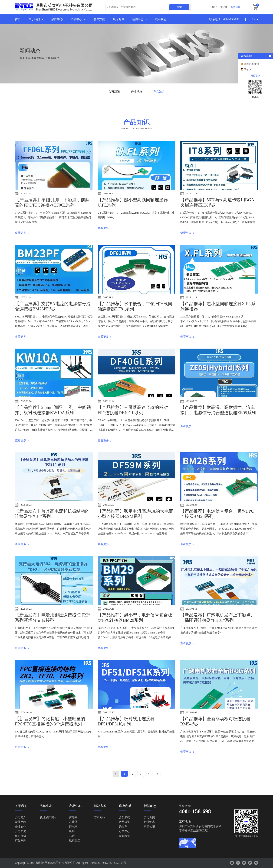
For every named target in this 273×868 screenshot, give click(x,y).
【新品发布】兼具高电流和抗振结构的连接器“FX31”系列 (52, 514)
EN (255, 19)
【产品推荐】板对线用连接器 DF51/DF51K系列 (126, 721)
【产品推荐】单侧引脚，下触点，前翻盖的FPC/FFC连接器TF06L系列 (52, 202)
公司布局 (21, 831)
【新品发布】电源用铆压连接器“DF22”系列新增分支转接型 (53, 618)
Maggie (248, 69)
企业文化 (21, 827)
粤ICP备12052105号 (114, 863)
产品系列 (21, 840)
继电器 (73, 827)
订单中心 (124, 831)
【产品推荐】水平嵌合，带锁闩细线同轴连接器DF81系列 (135, 306)
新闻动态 (140, 19)
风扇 (72, 831)
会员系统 (124, 817)
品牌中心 (57, 19)
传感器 (73, 817)
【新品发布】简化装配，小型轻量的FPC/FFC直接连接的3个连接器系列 (50, 721)
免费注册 (236, 7)
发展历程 (21, 822)
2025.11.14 (26, 194)
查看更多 (22, 233)
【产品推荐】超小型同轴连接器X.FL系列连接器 (218, 306)
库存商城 (125, 806)
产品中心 (78, 19)
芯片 (72, 836)
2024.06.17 (109, 713)
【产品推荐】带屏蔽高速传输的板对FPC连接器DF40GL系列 (133, 410)
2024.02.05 (191, 713)
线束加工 (75, 840)
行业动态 (137, 92)
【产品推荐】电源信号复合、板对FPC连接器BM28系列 (217, 514)
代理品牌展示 (48, 817)
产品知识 (159, 92)
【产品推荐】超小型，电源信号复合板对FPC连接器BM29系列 (135, 618)
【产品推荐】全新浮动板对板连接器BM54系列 (215, 721)
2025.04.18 (109, 609)
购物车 (123, 827)
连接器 (73, 822)
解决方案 (99, 19)
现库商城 (119, 19)
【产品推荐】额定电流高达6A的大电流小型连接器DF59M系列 (135, 514)
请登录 (223, 7)
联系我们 (161, 19)
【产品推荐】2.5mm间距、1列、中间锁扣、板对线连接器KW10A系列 (53, 410)
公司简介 (21, 817)
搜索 (179, 7)
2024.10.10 (26, 713)
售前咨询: (185, 806)
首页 (18, 19)
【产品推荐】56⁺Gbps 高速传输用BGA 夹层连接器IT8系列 (217, 202)
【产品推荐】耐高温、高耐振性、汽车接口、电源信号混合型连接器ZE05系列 (218, 410)
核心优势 (21, 836)
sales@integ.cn (251, 64)
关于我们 (36, 19)
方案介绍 (100, 817)
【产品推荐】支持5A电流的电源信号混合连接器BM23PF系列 (53, 306)
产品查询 (124, 822)
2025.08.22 (109, 401)
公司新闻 (114, 92)
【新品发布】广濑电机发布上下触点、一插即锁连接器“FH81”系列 (218, 618)
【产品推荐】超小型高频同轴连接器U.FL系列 (133, 202)
